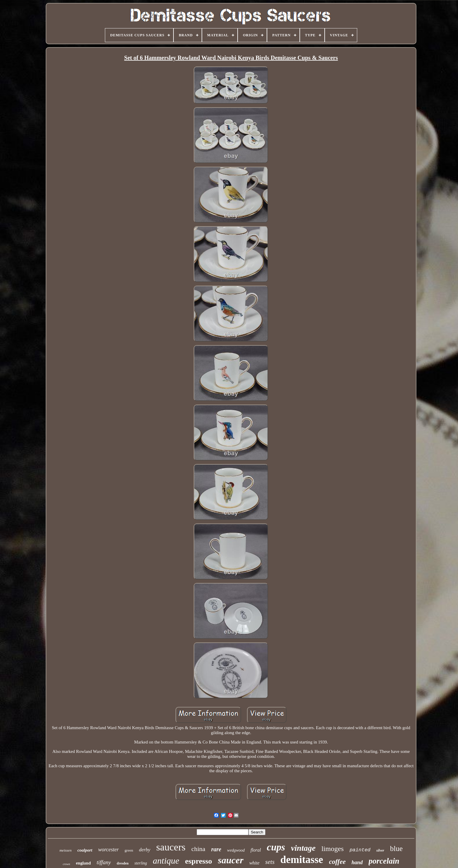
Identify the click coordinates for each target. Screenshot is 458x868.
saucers (171, 847)
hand (357, 862)
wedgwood (236, 850)
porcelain (384, 861)
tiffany (104, 862)
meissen (65, 850)
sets (270, 862)
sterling (141, 863)
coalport (85, 850)
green (129, 850)
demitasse (302, 860)
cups (276, 847)
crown (66, 864)
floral (256, 850)
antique (166, 861)
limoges (333, 849)
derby (145, 850)
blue (396, 849)
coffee (337, 862)
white (254, 863)
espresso (199, 861)
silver (380, 850)
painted (360, 850)
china (198, 849)
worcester (108, 850)
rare (216, 849)
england (83, 863)
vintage (303, 848)
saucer (231, 860)
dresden (122, 863)
